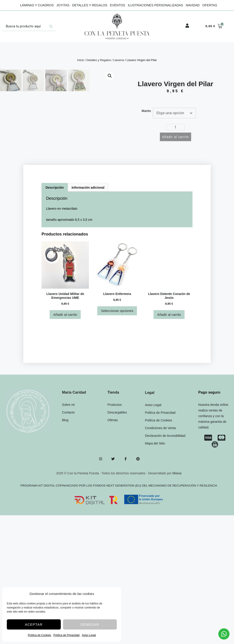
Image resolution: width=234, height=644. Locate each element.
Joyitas (63, 5)
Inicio (80, 60)
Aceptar (34, 624)
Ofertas (210, 5)
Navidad (193, 5)
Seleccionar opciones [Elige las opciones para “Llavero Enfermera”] (117, 365)
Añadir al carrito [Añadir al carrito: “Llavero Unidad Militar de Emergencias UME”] (65, 368)
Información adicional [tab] (88, 241)
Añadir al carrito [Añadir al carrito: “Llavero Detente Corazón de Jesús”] (169, 368)
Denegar (90, 624)
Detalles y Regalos (90, 5)
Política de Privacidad (66, 635)
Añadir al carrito (175, 137)
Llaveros (119, 60)
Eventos (118, 5)
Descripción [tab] (55, 241)
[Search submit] (51, 26)
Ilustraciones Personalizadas (156, 5)
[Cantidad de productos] (175, 127)
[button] (110, 76)
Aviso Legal (89, 635)
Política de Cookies (40, 635)
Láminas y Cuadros (37, 5)
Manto (146, 111)
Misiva (177, 527)
